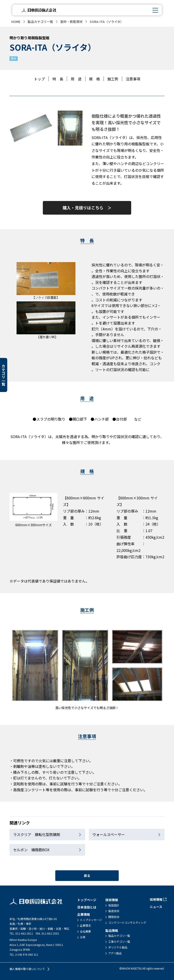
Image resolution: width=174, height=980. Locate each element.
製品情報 (112, 930)
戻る (87, 876)
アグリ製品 (115, 953)
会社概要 (85, 931)
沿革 (83, 937)
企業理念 (85, 925)
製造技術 (114, 911)
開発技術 (114, 917)
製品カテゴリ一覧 (40, 22)
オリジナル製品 (118, 947)
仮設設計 (114, 905)
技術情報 (112, 900)
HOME (16, 22)
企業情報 (84, 914)
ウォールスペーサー (109, 834)
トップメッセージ (91, 920)
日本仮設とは (87, 907)
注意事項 (133, 79)
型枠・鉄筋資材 (71, 22)
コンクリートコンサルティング (127, 923)
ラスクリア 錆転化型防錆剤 (37, 834)
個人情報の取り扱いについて (27, 969)
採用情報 (156, 899)
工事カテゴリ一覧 (119, 941)
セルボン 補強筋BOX (31, 850)
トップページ (87, 900)
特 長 (58, 79)
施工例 (113, 79)
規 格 (94, 79)
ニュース (156, 907)
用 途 (76, 79)
